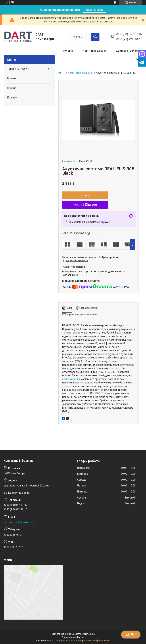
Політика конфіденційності (97, 641)
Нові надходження (95, 51)
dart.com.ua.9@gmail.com (19, 522)
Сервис (12, 88)
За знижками (95, 10)
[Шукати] (95, 37)
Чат (131, 635)
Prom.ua (91, 634)
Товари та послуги (18, 69)
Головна (68, 51)
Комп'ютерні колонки (81, 73)
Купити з (85, 205)
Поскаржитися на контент (68, 641)
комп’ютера (69, 379)
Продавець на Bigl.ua (73, 637)
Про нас (12, 98)
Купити (85, 195)
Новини (12, 78)
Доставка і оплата (127, 51)
